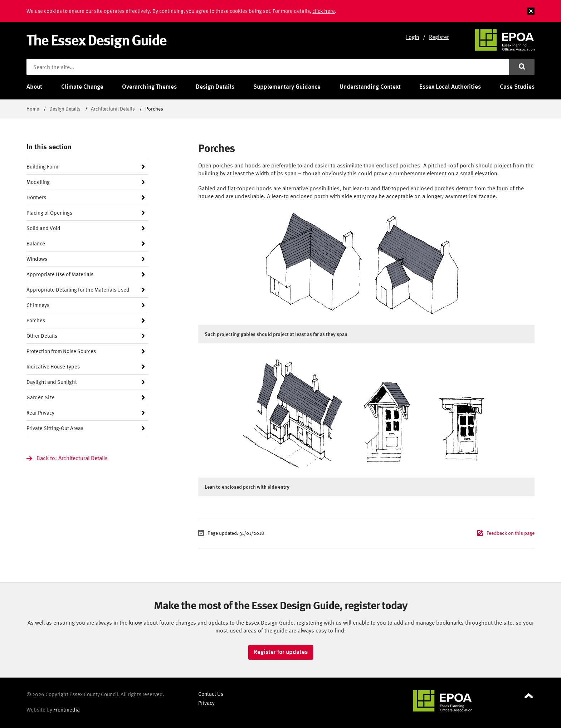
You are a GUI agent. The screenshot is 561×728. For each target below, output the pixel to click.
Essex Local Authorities (450, 87)
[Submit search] (522, 67)
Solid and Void (43, 228)
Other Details (42, 336)
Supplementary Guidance (287, 87)
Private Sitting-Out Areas (55, 428)
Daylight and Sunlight (52, 382)
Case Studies (517, 87)
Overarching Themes (149, 87)
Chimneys (38, 305)
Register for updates (281, 652)
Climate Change (82, 87)
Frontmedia (67, 710)
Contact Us (211, 694)
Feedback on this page (511, 533)
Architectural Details (113, 109)
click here (324, 11)
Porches (36, 320)
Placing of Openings (49, 213)
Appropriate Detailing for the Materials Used (78, 290)
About (34, 87)
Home (33, 109)
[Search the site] (268, 67)
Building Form (42, 167)
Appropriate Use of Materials (60, 274)
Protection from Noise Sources (61, 351)
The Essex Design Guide (96, 40)
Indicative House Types (53, 367)
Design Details (215, 87)
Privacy (206, 703)
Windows (37, 259)
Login (413, 37)
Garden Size (41, 397)
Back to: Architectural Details (72, 458)
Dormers (36, 197)
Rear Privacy (40, 413)
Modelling (38, 182)
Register (439, 37)
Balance (36, 243)
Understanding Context (370, 87)
